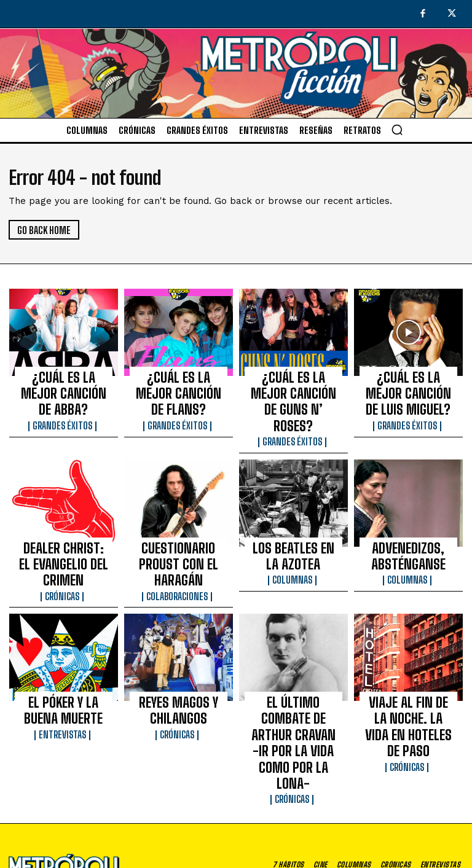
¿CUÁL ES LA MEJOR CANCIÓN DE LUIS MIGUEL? (408, 385)
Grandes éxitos (64, 398)
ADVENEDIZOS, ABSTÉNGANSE (408, 518)
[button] (397, 130)
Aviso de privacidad (325, 841)
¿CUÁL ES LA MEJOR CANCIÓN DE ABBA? (64, 380)
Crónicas (63, 536)
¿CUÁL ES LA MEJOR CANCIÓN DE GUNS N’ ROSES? (293, 385)
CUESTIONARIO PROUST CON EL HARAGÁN (179, 518)
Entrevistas (64, 663)
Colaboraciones (179, 536)
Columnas (293, 536)
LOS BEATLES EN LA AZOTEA (293, 518)
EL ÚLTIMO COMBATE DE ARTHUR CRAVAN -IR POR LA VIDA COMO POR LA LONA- (293, 656)
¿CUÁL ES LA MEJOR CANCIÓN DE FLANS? (178, 380)
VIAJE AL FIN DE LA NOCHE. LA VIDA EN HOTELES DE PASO (408, 651)
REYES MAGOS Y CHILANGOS (179, 645)
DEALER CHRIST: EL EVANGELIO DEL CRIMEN (64, 518)
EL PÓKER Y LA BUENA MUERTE (63, 645)
